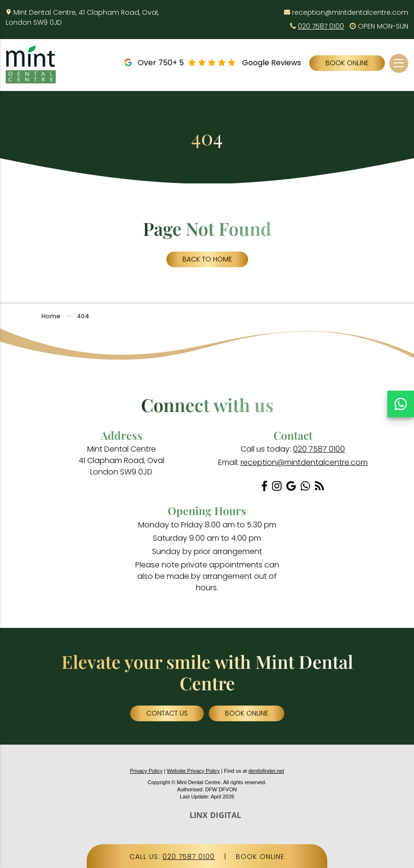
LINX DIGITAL (216, 815)
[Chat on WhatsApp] (401, 404)
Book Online (347, 63)
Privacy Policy (146, 771)
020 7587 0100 (321, 26)
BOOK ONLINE (260, 857)
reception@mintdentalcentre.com (350, 12)
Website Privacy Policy (193, 771)
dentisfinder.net (267, 771)
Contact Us (167, 713)
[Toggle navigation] (399, 63)
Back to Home (207, 259)
